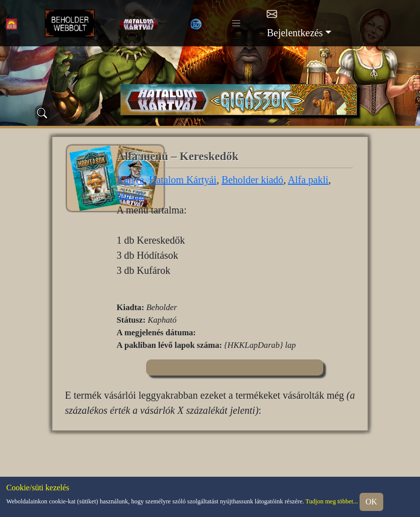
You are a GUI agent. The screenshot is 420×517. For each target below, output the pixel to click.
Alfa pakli (308, 180)
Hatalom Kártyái (183, 180)
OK (371, 502)
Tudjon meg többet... (332, 501)
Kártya (130, 180)
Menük (131, 195)
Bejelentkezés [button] (295, 33)
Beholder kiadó (253, 180)
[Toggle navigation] (236, 23)
